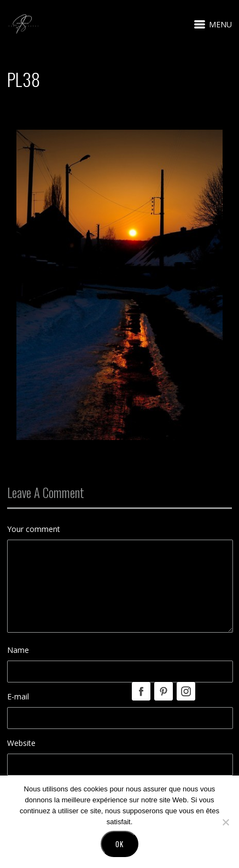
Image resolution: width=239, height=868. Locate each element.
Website (21, 743)
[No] (225, 822)
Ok (119, 844)
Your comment (34, 529)
